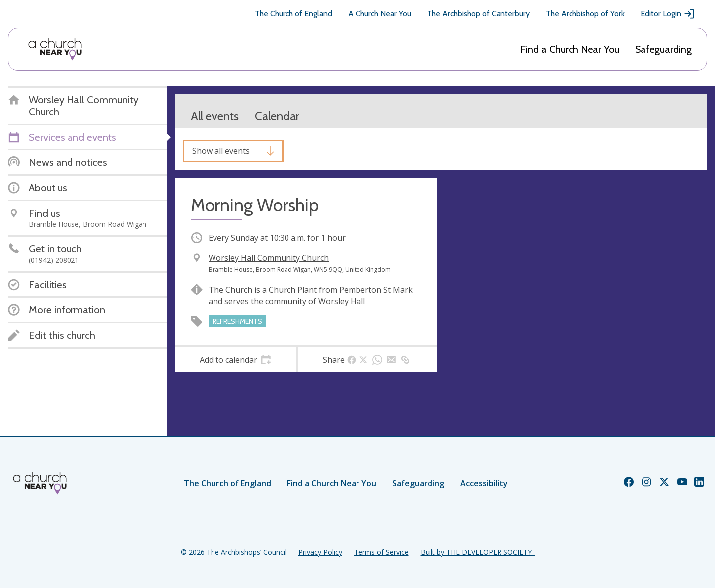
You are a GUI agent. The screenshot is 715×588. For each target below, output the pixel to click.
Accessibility (484, 483)
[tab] (236, 360)
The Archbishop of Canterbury (478, 14)
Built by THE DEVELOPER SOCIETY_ (478, 552)
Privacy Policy (320, 552)
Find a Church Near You (570, 49)
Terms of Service (381, 552)
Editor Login (668, 14)
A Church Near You (380, 14)
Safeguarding (663, 49)
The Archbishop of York (585, 14)
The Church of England (293, 14)
